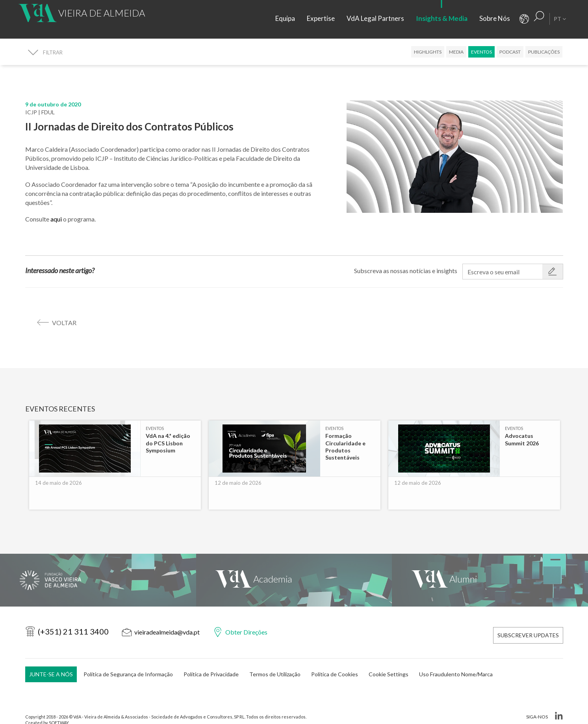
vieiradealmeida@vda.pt (167, 623)
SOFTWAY (59, 709)
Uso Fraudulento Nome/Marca (456, 660)
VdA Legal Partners (375, 18)
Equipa (285, 18)
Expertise (321, 18)
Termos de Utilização (275, 660)
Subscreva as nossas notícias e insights (406, 271)
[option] (115, 459)
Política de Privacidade (211, 660)
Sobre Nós (495, 18)
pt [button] (560, 19)
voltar (64, 323)
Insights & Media (442, 18)
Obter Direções (246, 623)
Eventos (481, 52)
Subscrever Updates (528, 624)
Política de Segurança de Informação (128, 660)
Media (456, 52)
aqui (57, 219)
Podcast (510, 52)
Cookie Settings (389, 660)
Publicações (544, 52)
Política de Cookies (335, 660)
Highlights (428, 52)
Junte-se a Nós (51, 660)
